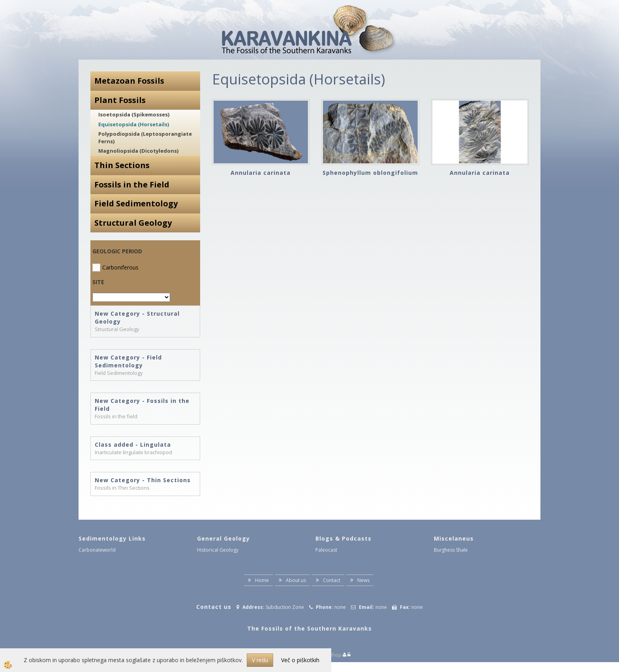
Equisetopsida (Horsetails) (134, 124)
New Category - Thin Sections (143, 480)
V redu (260, 660)
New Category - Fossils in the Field (142, 405)
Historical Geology (218, 550)
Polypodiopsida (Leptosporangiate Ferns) (145, 138)
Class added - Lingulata (133, 445)
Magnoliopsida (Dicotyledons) (138, 151)
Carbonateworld (97, 550)
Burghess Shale (451, 550)
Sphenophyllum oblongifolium (370, 173)
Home (262, 580)
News (363, 580)
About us (296, 580)
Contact (332, 580)
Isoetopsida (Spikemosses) (134, 114)
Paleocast (326, 550)
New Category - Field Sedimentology (128, 361)
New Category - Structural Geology (137, 317)
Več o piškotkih (300, 660)
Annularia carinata (261, 173)
